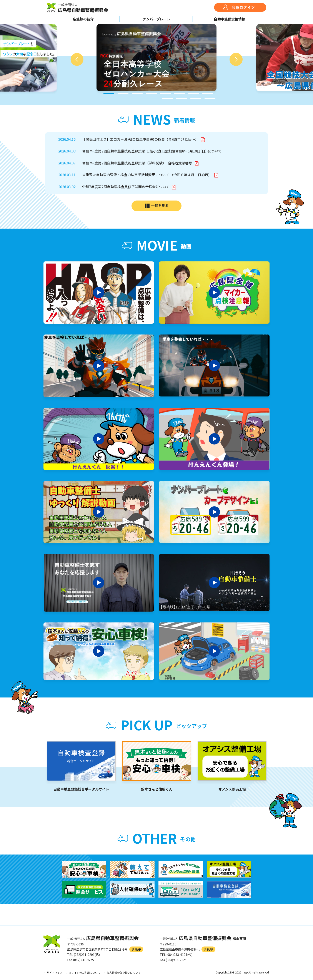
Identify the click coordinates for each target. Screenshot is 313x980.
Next (236, 59)
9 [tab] (168, 99)
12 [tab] (210, 99)
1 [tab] (109, 93)
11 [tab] (196, 99)
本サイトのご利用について (85, 972)
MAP (136, 949)
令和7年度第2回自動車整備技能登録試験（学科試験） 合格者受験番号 (138, 163)
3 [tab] (137, 93)
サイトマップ (55, 972)
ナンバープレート (156, 19)
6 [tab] (180, 93)
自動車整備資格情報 (230, 19)
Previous (77, 59)
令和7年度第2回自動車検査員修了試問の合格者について (126, 187)
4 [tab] (151, 93)
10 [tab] (182, 99)
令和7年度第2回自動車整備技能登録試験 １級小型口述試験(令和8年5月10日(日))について (152, 151)
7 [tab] (194, 93)
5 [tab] (165, 93)
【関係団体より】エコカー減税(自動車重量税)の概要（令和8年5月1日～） (141, 139)
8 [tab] (208, 93)
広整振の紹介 (83, 19)
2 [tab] (123, 93)
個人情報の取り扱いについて (124, 972)
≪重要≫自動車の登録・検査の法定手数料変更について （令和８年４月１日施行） (147, 175)
